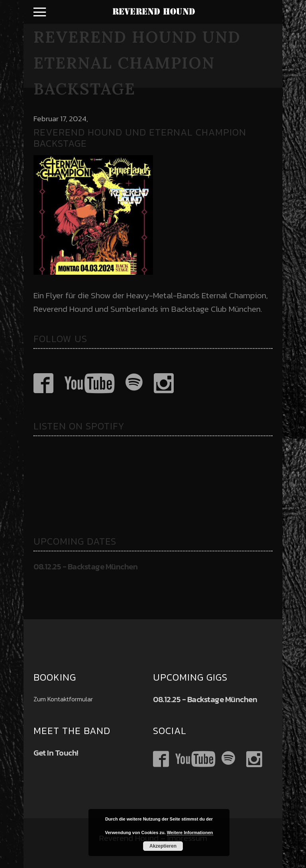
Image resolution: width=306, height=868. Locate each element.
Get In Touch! (56, 753)
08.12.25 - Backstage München (85, 567)
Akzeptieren (163, 846)
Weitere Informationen (190, 833)
